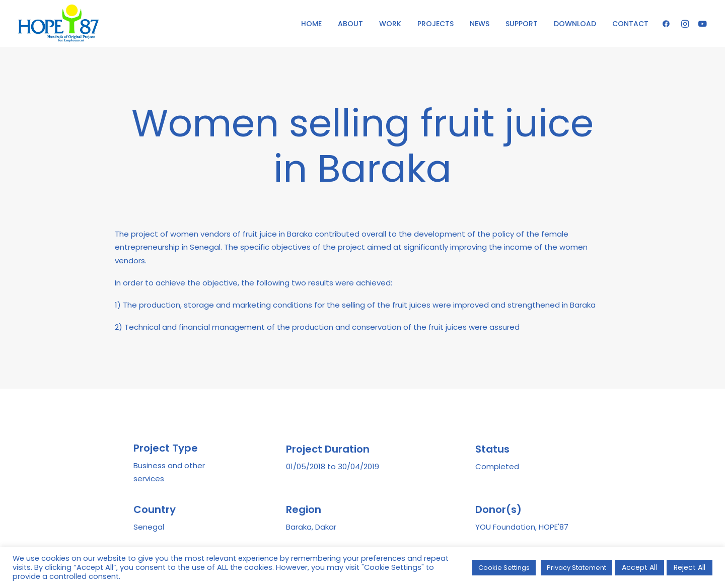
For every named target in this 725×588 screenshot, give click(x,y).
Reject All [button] (690, 567)
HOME (311, 24)
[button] (668, 23)
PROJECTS (436, 24)
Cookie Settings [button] (504, 568)
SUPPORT (522, 24)
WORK (390, 24)
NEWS (480, 24)
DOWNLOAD (575, 24)
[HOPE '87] (58, 23)
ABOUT (350, 24)
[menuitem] (311, 23)
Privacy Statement (576, 568)
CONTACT (630, 24)
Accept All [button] (639, 567)
